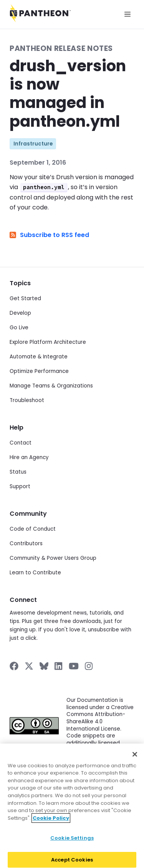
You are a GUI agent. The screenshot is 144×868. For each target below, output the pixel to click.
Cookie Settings (72, 842)
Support (20, 486)
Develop (20, 313)
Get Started (25, 298)
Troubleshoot (27, 400)
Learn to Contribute (35, 573)
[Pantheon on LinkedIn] (59, 666)
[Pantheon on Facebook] (14, 666)
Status (18, 472)
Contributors (26, 544)
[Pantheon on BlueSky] (44, 666)
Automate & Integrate (39, 357)
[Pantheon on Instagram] (89, 666)
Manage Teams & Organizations (51, 386)
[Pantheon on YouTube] (74, 666)
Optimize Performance (39, 371)
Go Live (19, 328)
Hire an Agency (29, 457)
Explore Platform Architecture (48, 342)
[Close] (135, 758)
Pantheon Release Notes (61, 48)
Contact (21, 443)
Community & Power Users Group (53, 558)
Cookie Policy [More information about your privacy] (51, 822)
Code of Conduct (33, 529)
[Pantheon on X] (29, 666)
